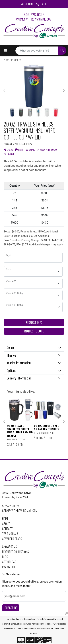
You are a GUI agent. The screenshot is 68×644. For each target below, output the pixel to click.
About (6, 524)
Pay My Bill (9, 567)
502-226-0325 (34, 15)
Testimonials (10, 534)
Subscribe (11, 608)
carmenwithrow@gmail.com (34, 19)
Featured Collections (16, 552)
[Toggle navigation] (6, 51)
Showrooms (10, 547)
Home (5, 519)
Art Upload (9, 562)
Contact (8, 529)
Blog (5, 557)
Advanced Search (13, 539)
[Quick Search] (37, 51)
